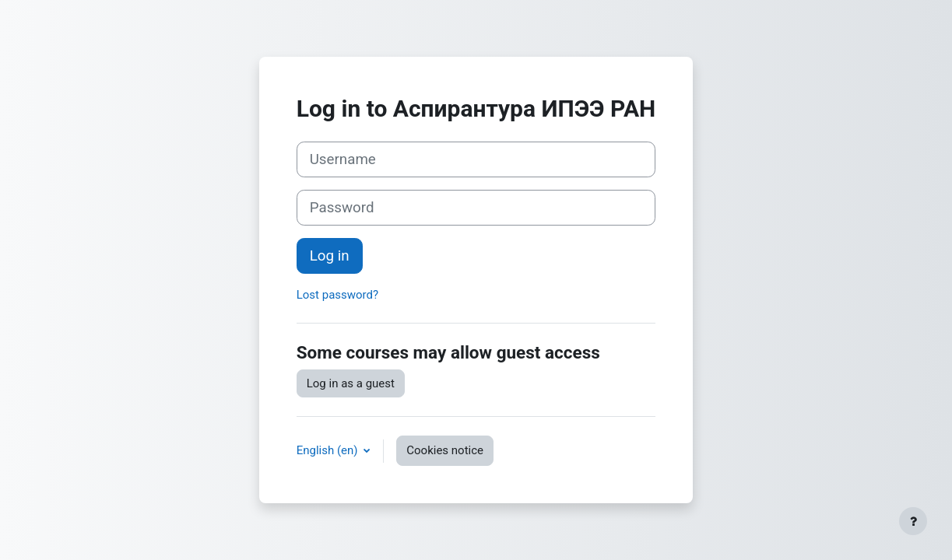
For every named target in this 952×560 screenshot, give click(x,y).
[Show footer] (913, 521)
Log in (330, 256)
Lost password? (337, 295)
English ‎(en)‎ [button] (329, 450)
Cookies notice (445, 450)
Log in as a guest (351, 383)
